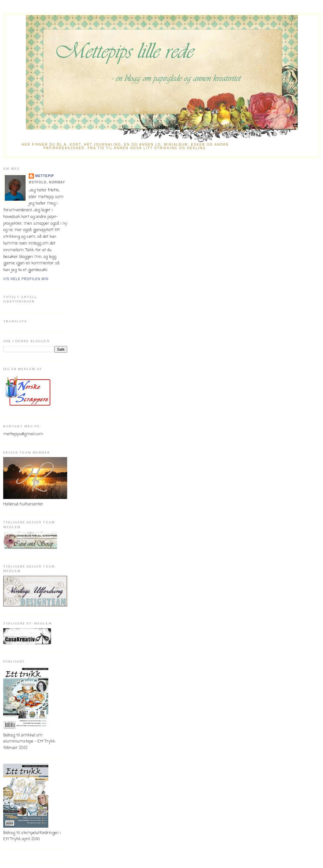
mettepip (45, 176)
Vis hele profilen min (26, 279)
